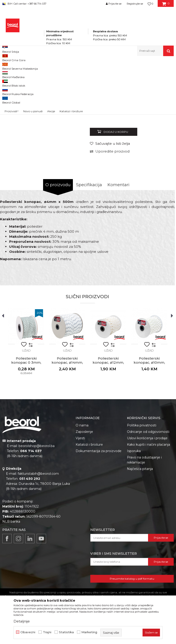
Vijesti (80, 501)
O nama (82, 488)
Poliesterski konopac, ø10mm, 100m (149, 426)
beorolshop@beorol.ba (37, 509)
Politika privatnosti (142, 488)
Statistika (66, 632)
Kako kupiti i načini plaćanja (148, 508)
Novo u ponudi (33, 52)
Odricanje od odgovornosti (148, 495)
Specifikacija (89, 248)
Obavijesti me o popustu (154, 176)
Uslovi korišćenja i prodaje (147, 501)
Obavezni (28, 632)
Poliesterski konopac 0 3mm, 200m (26, 426)
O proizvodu (58, 248)
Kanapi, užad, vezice (94, 66)
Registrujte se (135, 4)
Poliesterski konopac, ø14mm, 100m (67, 426)
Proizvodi (48, 66)
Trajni (47, 632)
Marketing (89, 632)
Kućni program (68, 66)
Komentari (118, 248)
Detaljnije (22, 621)
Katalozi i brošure (89, 508)
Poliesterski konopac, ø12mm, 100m (108, 426)
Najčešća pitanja (140, 532)
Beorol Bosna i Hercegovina (20, 66)
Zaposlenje (84, 495)
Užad (114, 66)
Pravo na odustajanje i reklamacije (144, 523)
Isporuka (134, 514)
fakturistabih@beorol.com (38, 537)
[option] (13, 89)
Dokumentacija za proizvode (99, 514)
